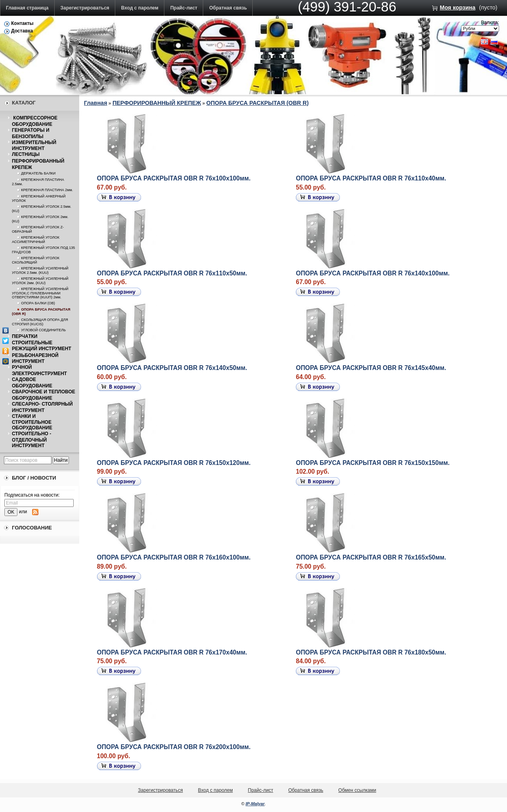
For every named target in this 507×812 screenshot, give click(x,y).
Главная (96, 103)
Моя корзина (457, 8)
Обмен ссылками (357, 790)
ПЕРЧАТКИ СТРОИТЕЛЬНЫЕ (32, 340)
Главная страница (27, 8)
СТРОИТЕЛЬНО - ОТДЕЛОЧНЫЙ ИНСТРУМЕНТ (31, 440)
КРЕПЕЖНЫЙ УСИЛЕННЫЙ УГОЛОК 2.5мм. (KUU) (40, 270)
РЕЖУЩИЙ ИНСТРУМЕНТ (42, 349)
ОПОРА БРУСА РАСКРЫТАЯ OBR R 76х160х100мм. (174, 557)
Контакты (22, 23)
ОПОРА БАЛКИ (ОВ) (38, 303)
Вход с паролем (140, 8)
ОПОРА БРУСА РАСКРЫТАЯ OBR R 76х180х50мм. (371, 652)
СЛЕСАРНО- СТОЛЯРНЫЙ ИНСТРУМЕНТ (42, 407)
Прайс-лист (184, 8)
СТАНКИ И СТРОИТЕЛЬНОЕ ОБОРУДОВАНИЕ (32, 422)
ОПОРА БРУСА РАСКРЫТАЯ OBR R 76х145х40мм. (371, 368)
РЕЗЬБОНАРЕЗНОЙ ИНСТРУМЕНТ (35, 359)
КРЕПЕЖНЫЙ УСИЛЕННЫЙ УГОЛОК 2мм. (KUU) (40, 281)
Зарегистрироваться (85, 8)
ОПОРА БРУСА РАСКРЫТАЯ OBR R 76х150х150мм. (373, 463)
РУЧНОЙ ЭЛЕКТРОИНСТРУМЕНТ (39, 370)
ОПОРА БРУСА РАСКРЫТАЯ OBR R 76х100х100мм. (174, 178)
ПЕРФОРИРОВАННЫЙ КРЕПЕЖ (157, 103)
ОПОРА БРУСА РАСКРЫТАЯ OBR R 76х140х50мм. (172, 368)
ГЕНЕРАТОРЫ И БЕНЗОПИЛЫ (31, 133)
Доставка (22, 31)
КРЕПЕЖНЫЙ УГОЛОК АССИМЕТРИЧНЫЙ (36, 240)
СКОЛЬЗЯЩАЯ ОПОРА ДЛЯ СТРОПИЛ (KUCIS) (40, 322)
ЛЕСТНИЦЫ (26, 154)
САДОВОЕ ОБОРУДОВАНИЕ (32, 383)
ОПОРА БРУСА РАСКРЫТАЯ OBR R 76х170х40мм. (172, 652)
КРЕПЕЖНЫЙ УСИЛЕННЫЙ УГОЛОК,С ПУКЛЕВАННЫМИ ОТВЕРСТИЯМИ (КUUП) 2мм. (40, 293)
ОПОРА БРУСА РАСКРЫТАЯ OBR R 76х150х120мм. (174, 463)
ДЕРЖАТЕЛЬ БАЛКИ (38, 173)
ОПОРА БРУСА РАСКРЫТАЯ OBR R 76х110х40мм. (371, 178)
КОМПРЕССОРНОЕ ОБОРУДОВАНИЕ (35, 121)
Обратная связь (228, 8)
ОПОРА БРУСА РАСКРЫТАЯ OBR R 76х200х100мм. (174, 747)
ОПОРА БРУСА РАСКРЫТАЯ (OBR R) (257, 103)
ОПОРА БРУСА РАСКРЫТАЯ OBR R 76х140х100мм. (373, 273)
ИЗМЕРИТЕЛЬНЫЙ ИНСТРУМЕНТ (34, 146)
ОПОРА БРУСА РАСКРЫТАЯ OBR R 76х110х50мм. (172, 273)
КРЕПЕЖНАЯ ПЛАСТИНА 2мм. (47, 190)
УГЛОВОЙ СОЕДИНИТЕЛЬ (43, 330)
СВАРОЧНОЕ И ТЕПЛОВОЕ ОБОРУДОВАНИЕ (44, 395)
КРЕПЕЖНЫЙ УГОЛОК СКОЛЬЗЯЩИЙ (36, 260)
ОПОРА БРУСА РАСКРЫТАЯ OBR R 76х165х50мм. (371, 557)
